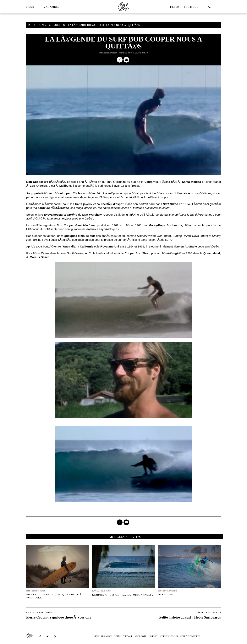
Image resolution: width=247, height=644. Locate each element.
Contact (153, 636)
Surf (57, 25)
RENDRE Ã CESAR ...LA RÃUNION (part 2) (123, 595)
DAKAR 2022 (166, 595)
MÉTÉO (175, 7)
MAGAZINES (51, 7)
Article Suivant (208, 612)
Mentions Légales (169, 636)
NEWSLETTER (141, 636)
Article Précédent (41, 612)
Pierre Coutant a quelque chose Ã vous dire (59, 617)
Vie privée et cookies (190, 636)
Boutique (191, 7)
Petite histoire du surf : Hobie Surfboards (190, 617)
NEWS (30, 7)
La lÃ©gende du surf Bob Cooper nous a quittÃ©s (104, 25)
